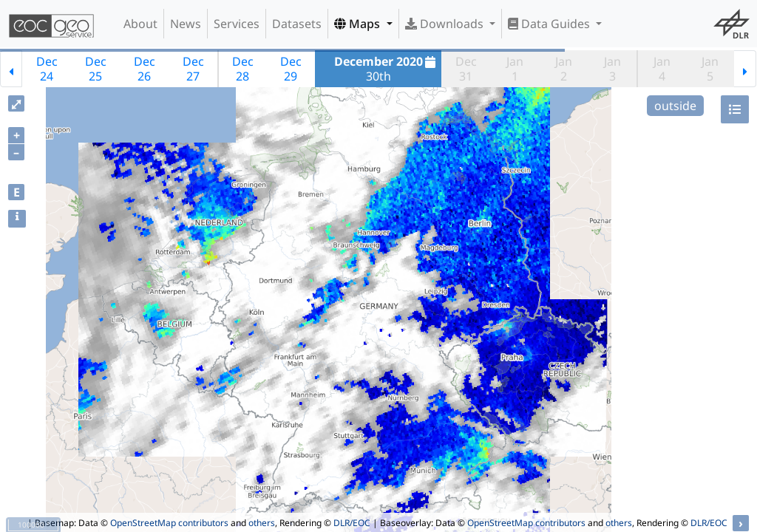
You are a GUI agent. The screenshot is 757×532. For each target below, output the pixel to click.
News (186, 24)
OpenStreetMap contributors (169, 523)
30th (387, 69)
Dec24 (47, 69)
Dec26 (145, 69)
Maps (359, 24)
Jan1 (515, 69)
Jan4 (662, 69)
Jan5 (710, 69)
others (262, 523)
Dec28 (243, 69)
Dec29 (291, 69)
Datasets (297, 24)
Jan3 (612, 69)
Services (237, 24)
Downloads (446, 24)
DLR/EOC (352, 523)
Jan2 (564, 69)
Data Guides (550, 24)
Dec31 (466, 69)
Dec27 (193, 69)
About (140, 24)
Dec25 (96, 69)
